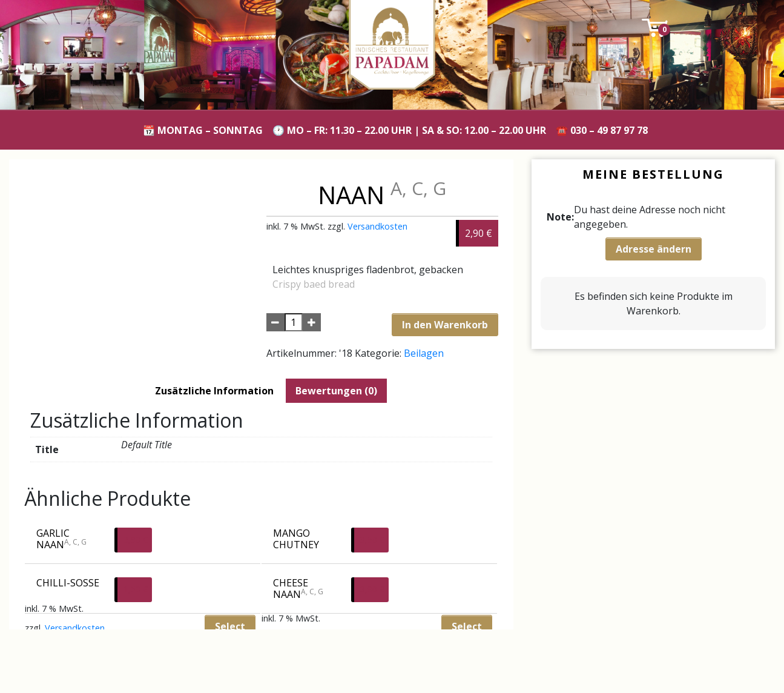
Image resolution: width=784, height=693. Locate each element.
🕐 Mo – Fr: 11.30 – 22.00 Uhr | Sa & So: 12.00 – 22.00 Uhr (409, 130)
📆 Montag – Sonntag (203, 130)
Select (467, 626)
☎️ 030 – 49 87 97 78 (602, 130)
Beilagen (424, 353)
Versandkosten (377, 226)
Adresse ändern (654, 249)
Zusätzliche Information (214, 391)
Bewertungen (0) (336, 391)
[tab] (214, 391)
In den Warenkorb (445, 325)
